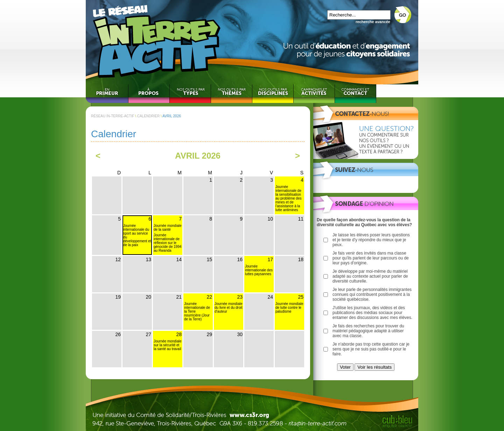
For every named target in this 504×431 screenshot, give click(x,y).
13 (148, 259)
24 (270, 297)
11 (301, 219)
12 (118, 259)
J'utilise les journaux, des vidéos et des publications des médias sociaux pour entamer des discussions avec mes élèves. (372, 313)
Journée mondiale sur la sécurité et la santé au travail (168, 345)
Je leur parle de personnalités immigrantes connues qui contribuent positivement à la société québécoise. (372, 294)
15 (209, 259)
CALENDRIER (148, 116)
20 (148, 297)
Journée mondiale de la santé (168, 228)
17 (270, 259)
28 (179, 334)
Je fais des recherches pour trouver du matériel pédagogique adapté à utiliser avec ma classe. (368, 331)
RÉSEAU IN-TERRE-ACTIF (113, 116)
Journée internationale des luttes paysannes (259, 270)
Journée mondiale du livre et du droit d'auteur (229, 308)
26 (118, 334)
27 (148, 334)
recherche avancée (373, 22)
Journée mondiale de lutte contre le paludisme (289, 308)
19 (118, 297)
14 (179, 259)
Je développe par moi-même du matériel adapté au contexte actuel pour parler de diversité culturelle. (370, 276)
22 (209, 297)
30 (240, 334)
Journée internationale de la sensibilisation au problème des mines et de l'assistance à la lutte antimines (289, 198)
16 (240, 259)
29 (209, 334)
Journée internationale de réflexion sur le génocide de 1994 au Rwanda (168, 243)
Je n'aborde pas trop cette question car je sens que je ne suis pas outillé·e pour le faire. (371, 349)
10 (270, 219)
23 (240, 297)
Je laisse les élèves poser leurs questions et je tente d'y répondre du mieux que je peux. (371, 240)
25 (301, 297)
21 (179, 297)
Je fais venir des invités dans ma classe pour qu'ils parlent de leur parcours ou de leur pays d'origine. (371, 258)
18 (301, 259)
